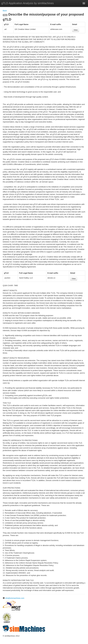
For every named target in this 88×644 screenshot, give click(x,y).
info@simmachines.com (14, 598)
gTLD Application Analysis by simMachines (28, 3)
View (76, 30)
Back (5, 11)
